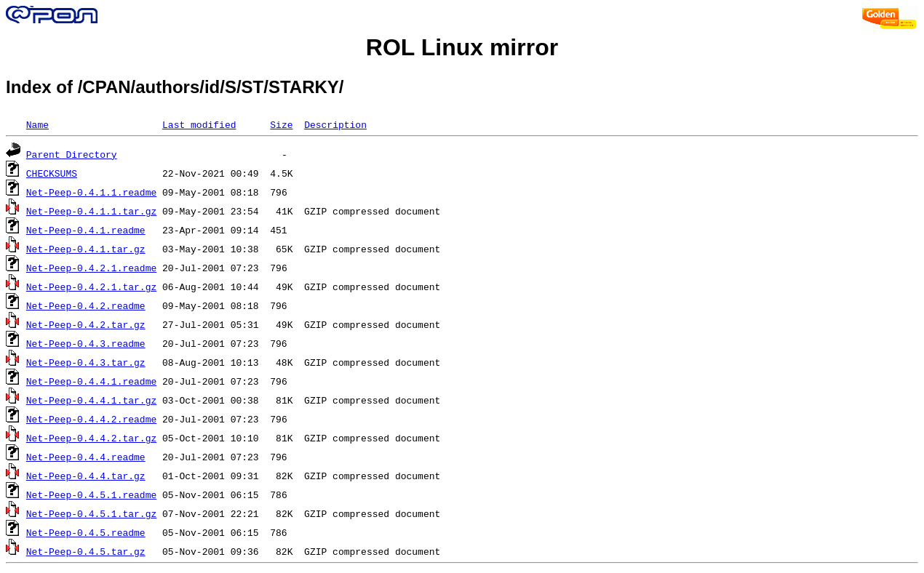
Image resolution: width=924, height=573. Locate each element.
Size (281, 124)
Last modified (199, 124)
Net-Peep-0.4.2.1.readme (91, 268)
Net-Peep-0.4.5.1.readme (91, 494)
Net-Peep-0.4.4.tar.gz (86, 476)
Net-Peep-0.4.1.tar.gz (86, 249)
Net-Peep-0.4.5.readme (86, 532)
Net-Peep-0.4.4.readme (86, 457)
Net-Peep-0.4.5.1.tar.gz (91, 513)
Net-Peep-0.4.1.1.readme (91, 192)
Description (335, 124)
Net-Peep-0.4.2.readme (86, 305)
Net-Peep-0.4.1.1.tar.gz (91, 211)
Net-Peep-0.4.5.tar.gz (86, 551)
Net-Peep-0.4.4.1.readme (91, 381)
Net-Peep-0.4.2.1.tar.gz (91, 286)
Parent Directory (72, 154)
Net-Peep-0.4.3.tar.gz (86, 362)
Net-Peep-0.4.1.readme (86, 230)
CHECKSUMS (52, 173)
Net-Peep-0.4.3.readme (86, 343)
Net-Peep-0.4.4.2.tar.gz (91, 438)
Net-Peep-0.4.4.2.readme (91, 419)
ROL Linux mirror (462, 47)
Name (37, 124)
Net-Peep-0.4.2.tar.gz (86, 324)
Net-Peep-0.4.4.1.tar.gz (91, 400)
